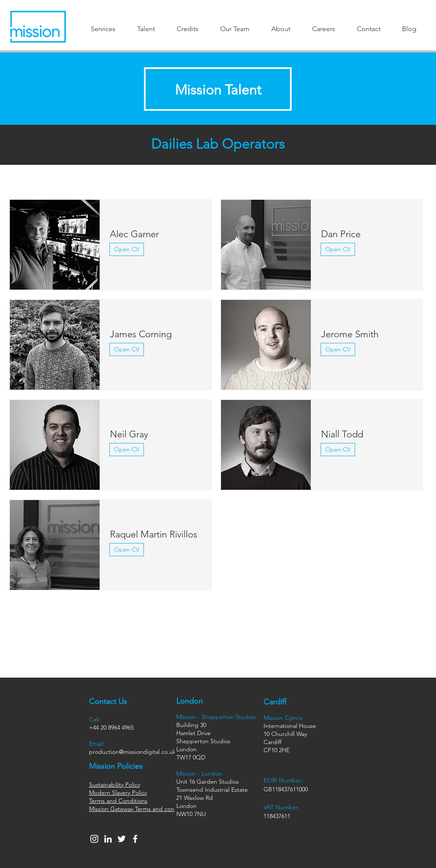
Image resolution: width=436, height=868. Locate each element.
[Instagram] (94, 839)
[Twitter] (122, 839)
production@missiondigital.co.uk (132, 752)
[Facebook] (135, 839)
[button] (103, 29)
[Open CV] (127, 249)
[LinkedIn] (108, 839)
